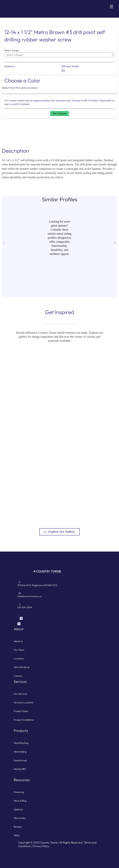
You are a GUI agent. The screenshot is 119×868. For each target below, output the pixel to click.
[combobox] (59, 55)
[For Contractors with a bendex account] (59, 827)
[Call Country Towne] (61, 607)
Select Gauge (12, 50)
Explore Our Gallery (62, 532)
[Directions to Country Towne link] (61, 585)
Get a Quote (59, 113)
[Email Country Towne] (61, 596)
